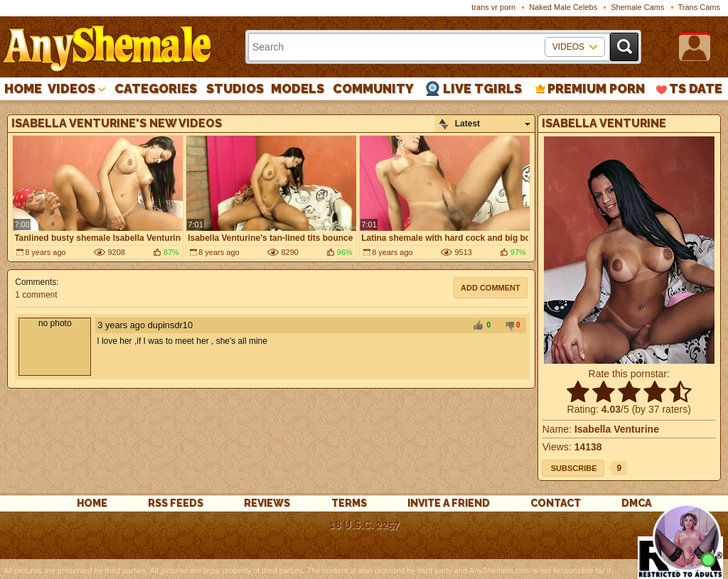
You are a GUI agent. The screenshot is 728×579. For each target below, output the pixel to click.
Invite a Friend (449, 503)
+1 (478, 326)
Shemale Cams (637, 7)
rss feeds (176, 503)
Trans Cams (700, 7)
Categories (156, 88)
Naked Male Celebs (563, 7)
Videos (71, 88)
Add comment (491, 288)
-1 (508, 326)
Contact (556, 503)
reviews (267, 503)
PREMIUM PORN (596, 88)
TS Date (696, 88)
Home (23, 88)
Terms (349, 503)
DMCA (636, 503)
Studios (235, 88)
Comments (36, 282)
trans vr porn (493, 7)
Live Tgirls (482, 88)
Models (298, 88)
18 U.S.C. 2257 (364, 525)
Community (373, 88)
